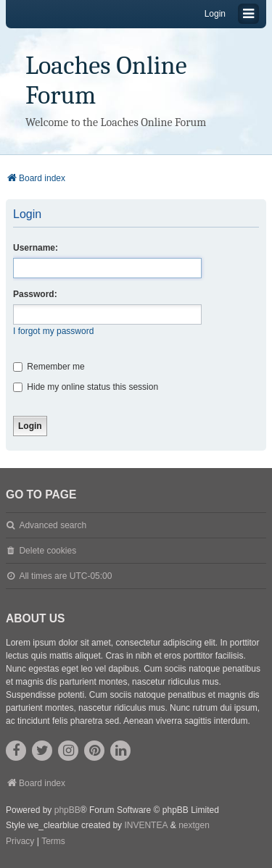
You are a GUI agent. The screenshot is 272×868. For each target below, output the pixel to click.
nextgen (194, 825)
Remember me (49, 367)
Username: (36, 248)
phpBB (67, 810)
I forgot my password (53, 331)
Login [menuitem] (215, 14)
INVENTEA (146, 825)
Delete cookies (48, 551)
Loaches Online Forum (106, 80)
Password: (35, 294)
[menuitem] (20, 842)
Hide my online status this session (86, 387)
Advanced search (53, 525)
